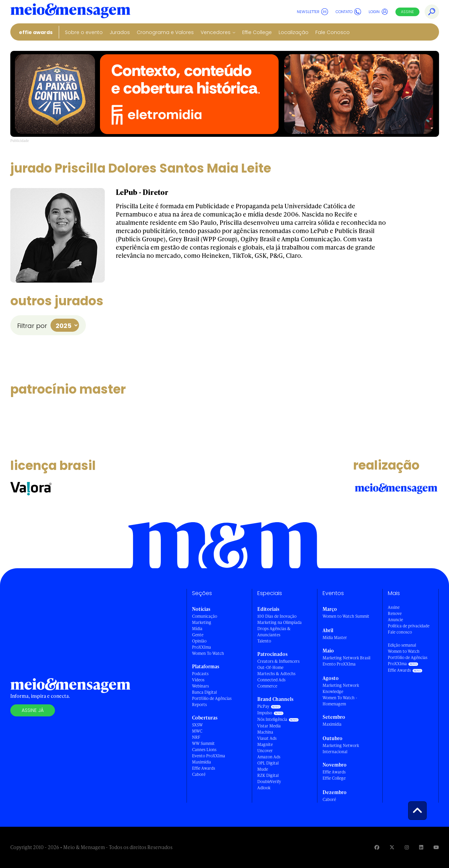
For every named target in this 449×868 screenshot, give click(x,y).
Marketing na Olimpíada (279, 622)
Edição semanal (402, 645)
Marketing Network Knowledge (341, 688)
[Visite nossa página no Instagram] (407, 847)
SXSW (197, 725)
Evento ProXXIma (209, 756)
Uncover (265, 751)
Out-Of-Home (270, 667)
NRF (196, 737)
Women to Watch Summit (346, 616)
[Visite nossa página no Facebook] (377, 847)
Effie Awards (36, 32)
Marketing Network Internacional (341, 749)
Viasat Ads (267, 738)
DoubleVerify (269, 782)
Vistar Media (269, 726)
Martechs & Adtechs (276, 674)
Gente (198, 635)
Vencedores (216, 32)
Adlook (264, 788)
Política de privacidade (409, 626)
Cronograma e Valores (165, 32)
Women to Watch (404, 651)
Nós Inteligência (272, 719)
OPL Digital (268, 763)
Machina (265, 732)
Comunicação (205, 616)
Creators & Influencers (278, 661)
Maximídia (201, 762)
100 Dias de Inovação (277, 616)
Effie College (257, 32)
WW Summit (203, 743)
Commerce (267, 686)
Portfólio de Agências (212, 698)
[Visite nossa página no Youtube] (436, 847)
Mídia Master (335, 638)
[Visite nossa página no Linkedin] (421, 847)
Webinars (200, 686)
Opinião (199, 641)
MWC (197, 731)
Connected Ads (271, 680)
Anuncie (395, 620)
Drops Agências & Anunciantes (274, 632)
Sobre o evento (84, 32)
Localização (294, 32)
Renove (395, 613)
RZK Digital (268, 775)
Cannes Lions (204, 750)
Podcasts (200, 674)
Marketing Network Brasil (346, 658)
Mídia (197, 629)
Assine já (33, 710)
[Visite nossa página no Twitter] (392, 847)
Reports (199, 705)
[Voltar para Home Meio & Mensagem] (70, 12)
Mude (263, 769)
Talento (264, 641)
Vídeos (198, 680)
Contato (348, 12)
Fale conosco (400, 632)
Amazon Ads (269, 757)
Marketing (202, 622)
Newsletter (312, 12)
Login (378, 12)
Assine (407, 12)
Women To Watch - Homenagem (340, 701)
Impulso (265, 713)
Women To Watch (208, 653)
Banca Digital (204, 692)
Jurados (120, 32)
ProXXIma (201, 647)
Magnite (265, 744)
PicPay (263, 706)
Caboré (199, 774)
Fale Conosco (333, 32)
